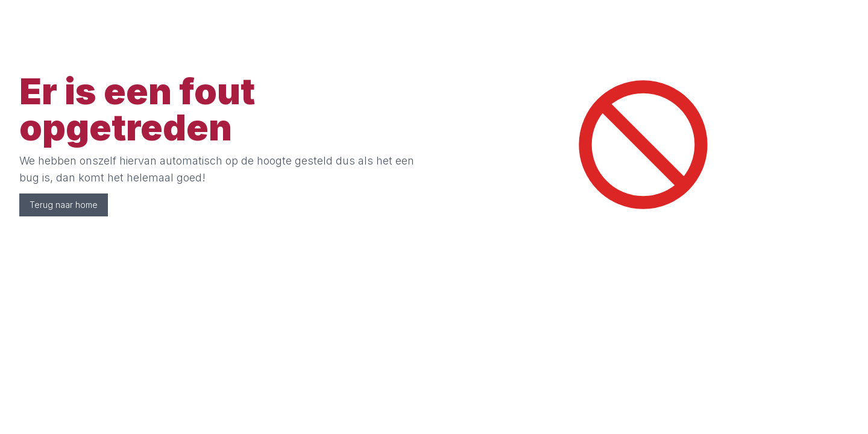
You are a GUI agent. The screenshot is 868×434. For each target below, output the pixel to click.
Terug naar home (64, 205)
